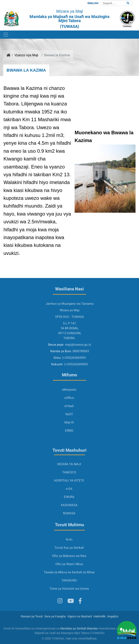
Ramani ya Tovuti (32, 616)
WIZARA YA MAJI (69, 478)
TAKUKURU (69, 594)
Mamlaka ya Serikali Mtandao (79, 628)
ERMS (69, 444)
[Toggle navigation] (6, 35)
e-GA (69, 502)
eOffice (69, 411)
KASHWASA (69, 519)
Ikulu (69, 553)
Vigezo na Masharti (80, 616)
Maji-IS (69, 436)
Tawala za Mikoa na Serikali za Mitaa (69, 586)
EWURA (69, 511)
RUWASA (69, 527)
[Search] (117, 3)
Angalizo (113, 616)
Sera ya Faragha (55, 616)
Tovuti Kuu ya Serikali (69, 561)
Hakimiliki (100, 616)
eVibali (69, 420)
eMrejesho (69, 403)
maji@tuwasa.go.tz (78, 358)
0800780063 (81, 365)
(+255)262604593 (74, 371)
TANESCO (69, 486)
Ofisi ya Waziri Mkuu (69, 578)
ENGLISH (93, 3)
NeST (69, 428)
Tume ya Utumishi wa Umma (69, 602)
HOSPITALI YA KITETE (69, 494)
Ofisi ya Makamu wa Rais (69, 569)
